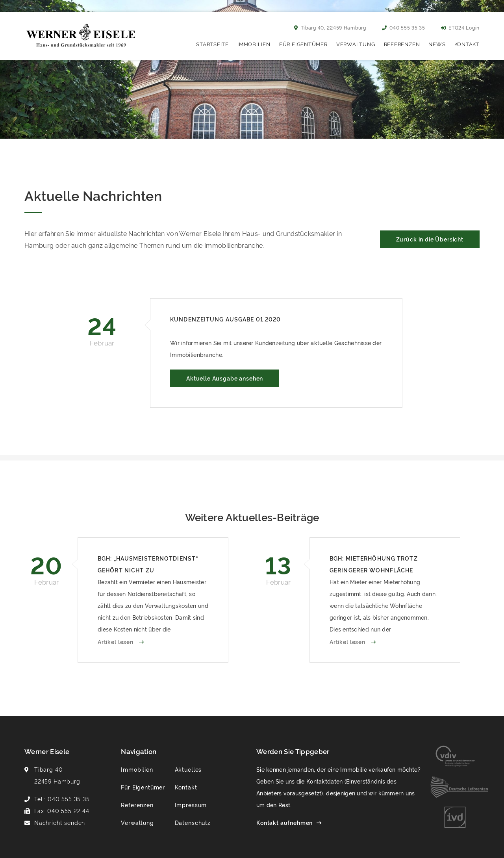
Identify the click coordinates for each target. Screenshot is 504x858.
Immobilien (254, 44)
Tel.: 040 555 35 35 (62, 799)
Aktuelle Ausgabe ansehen (225, 378)
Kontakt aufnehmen (284, 822)
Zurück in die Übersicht (430, 239)
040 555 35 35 (404, 27)
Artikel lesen (116, 642)
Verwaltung (356, 44)
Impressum (191, 805)
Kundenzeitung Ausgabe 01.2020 (225, 319)
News (437, 44)
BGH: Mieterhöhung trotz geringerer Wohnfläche (374, 564)
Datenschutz (193, 822)
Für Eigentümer (303, 44)
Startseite (212, 44)
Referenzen (402, 44)
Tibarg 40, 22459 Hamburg (330, 27)
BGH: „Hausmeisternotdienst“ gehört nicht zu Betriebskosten (148, 565)
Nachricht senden (60, 822)
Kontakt (467, 44)
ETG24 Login (460, 27)
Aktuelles (188, 769)
